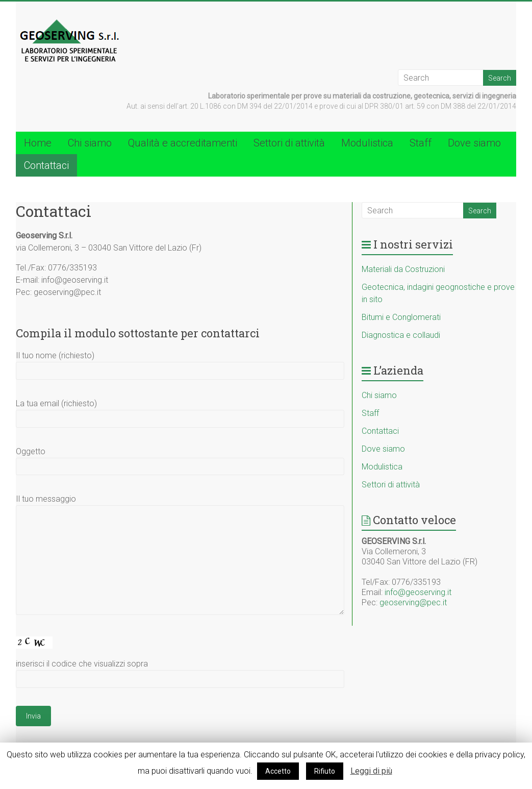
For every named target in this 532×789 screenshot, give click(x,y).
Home (38, 143)
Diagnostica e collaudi (401, 335)
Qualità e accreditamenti (183, 143)
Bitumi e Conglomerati (401, 317)
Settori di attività (289, 143)
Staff (421, 143)
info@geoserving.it (418, 592)
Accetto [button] (278, 771)
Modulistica (367, 143)
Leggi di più (371, 771)
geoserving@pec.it (413, 602)
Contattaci (46, 165)
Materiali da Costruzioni (403, 269)
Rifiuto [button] (325, 771)
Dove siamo (474, 143)
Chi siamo (90, 143)
